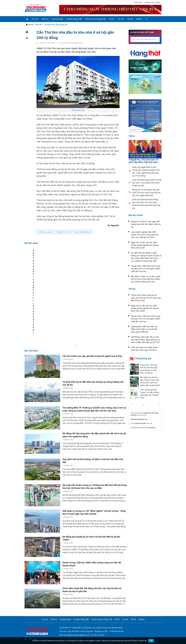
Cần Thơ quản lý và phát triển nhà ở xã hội (46, 313)
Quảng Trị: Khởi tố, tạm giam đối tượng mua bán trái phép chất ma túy (146, 224)
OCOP (110, 19)
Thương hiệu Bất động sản (56, 24)
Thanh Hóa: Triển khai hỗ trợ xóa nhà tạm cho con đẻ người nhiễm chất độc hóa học (146, 268)
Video (132, 136)
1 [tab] (143, 405)
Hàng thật (138, 2)
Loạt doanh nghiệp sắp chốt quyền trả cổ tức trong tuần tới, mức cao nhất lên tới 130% (145, 234)
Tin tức (34, 19)
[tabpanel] (77, 287)
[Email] (35, 620)
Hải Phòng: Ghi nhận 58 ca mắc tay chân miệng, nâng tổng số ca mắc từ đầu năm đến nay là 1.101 (146, 339)
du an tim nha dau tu (83, 232)
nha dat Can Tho (64, 232)
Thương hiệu (56, 19)
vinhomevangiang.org (139, 419)
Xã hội (128, 19)
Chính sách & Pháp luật (94, 19)
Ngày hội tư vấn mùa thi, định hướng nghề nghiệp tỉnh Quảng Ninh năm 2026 (145, 245)
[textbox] (145, 39)
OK (151, 641)
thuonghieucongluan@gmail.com (77, 616)
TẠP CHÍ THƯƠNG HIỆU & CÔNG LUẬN (92, 636)
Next (159, 404)
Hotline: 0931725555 (152, 2)
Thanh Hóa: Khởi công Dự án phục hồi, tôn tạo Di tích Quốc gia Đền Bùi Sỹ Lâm (146, 298)
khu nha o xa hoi (46, 232)
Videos (137, 19)
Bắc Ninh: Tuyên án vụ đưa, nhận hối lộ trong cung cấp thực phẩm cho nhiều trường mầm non (146, 279)
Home (30, 24)
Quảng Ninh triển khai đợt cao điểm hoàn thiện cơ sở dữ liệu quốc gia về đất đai (144, 329)
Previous (131, 404)
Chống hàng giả (143, 358)
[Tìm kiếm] (144, 19)
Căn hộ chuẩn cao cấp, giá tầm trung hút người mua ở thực (93, 337)
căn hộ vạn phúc (141, 423)
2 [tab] (147, 405)
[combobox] (145, 39)
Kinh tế (44, 19)
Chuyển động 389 (73, 19)
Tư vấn (119, 19)
